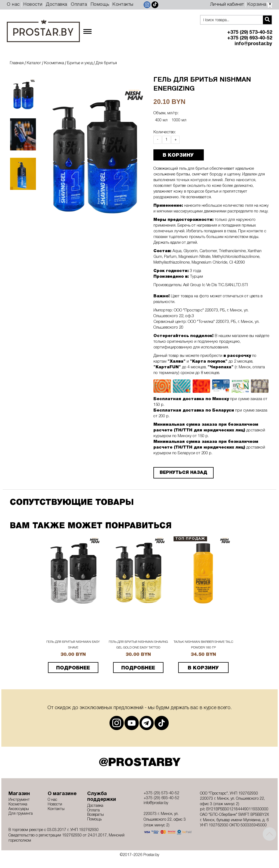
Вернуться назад (181, 473)
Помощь (100, 4)
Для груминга (21, 814)
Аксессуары (19, 809)
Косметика (54, 63)
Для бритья (106, 63)
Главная (17, 63)
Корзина (260, 4)
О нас (13, 4)
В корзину (203, 668)
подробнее (73, 668)
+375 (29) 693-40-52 (250, 38)
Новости (33, 4)
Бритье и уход (80, 63)
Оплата (79, 4)
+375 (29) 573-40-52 (250, 33)
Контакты (123, 4)
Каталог (34, 63)
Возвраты (95, 815)
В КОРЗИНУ (175, 155)
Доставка (57, 4)
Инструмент (19, 800)
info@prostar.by (253, 44)
